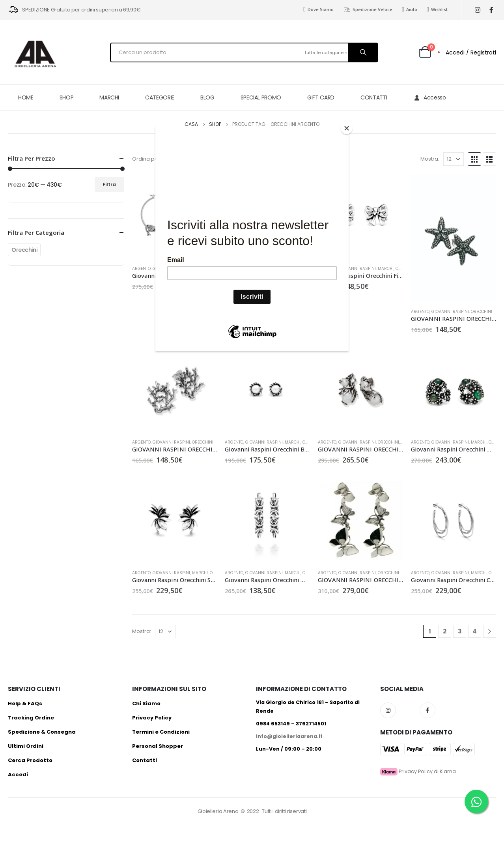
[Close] (347, 128)
